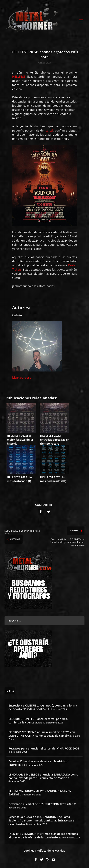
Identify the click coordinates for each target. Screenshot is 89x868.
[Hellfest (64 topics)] (10, 691)
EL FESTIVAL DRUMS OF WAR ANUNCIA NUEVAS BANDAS (40, 793)
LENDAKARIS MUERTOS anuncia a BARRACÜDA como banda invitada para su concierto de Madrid (43, 776)
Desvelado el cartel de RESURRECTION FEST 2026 (41, 804)
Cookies (29, 851)
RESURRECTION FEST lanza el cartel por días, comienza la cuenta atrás (38, 721)
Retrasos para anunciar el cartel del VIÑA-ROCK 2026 (44, 748)
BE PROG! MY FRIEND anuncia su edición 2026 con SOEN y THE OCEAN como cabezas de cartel (42, 734)
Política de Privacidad (51, 851)
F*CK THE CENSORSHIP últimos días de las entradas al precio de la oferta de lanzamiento (43, 836)
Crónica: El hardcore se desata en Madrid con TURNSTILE (39, 763)
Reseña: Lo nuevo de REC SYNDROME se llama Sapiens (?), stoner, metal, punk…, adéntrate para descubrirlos (41, 820)
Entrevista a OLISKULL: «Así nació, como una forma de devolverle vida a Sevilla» (43, 707)
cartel (49, 130)
